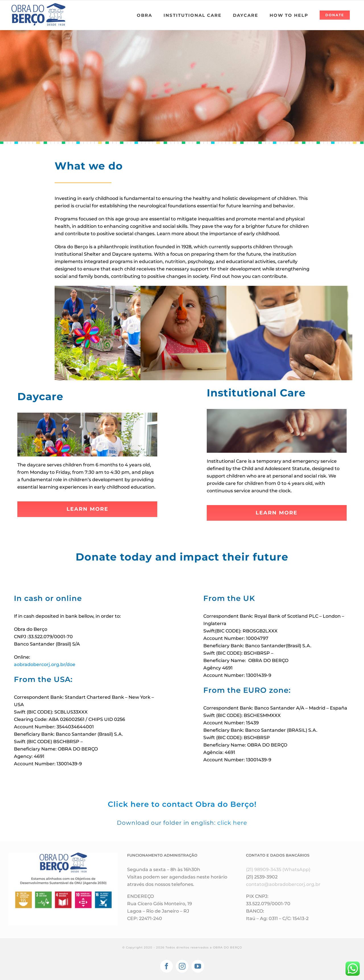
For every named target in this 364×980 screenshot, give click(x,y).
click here (232, 823)
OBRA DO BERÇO (227, 947)
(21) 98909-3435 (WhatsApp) (278, 870)
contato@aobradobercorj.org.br (283, 884)
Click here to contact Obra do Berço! (182, 804)
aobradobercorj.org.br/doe (45, 664)
